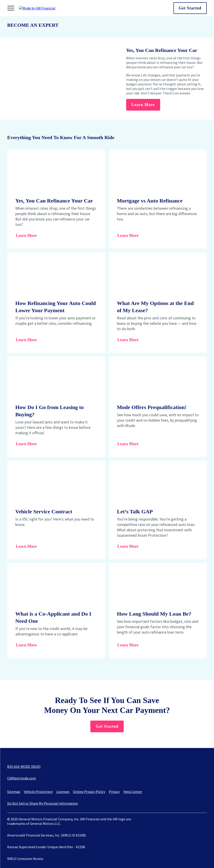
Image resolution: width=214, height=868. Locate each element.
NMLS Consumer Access (25, 859)
